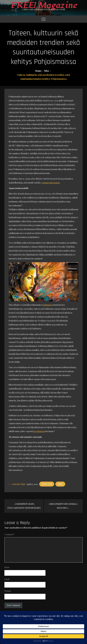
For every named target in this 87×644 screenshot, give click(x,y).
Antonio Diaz (18, 484)
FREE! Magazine (43, 5)
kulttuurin (47, 305)
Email (7, 579)
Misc (60, 484)
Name (7, 567)
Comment (9, 534)
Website (8, 591)
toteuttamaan (39, 431)
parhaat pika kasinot (51, 183)
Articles (47, 484)
